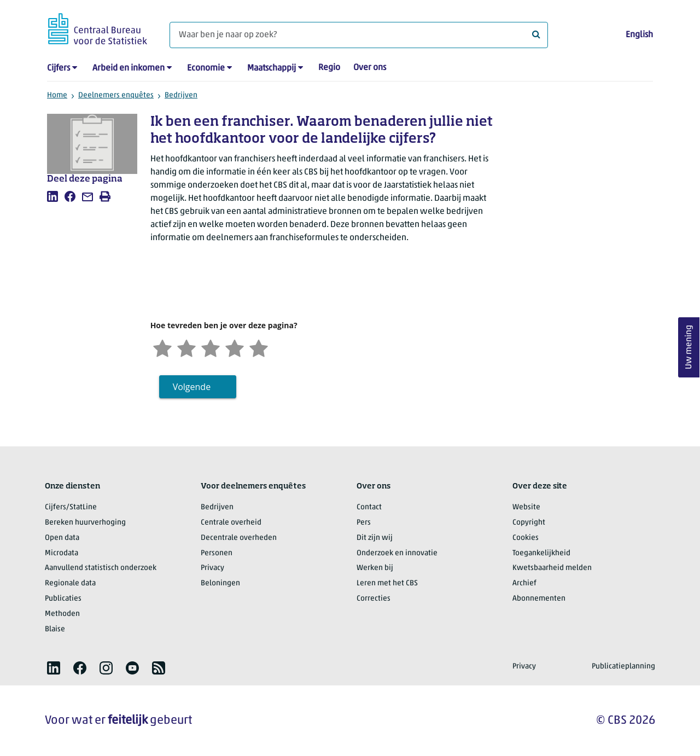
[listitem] (52, 196)
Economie (206, 68)
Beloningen (220, 583)
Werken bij (375, 568)
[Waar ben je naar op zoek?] (359, 35)
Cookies (526, 538)
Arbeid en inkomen (129, 68)
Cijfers (59, 68)
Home (57, 95)
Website (526, 507)
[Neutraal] (211, 347)
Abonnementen (539, 599)
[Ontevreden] (186, 347)
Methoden (62, 614)
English (639, 35)
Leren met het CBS (387, 583)
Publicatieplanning (623, 667)
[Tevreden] (235, 347)
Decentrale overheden (239, 538)
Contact (369, 507)
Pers (364, 523)
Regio (329, 68)
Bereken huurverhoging (85, 523)
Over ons (370, 68)
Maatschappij (272, 68)
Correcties (374, 599)
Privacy (212, 568)
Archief (524, 583)
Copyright (529, 523)
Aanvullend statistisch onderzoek (101, 568)
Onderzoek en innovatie (397, 553)
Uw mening (689, 348)
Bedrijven (181, 95)
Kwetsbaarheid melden (552, 568)
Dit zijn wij (375, 538)
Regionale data (70, 583)
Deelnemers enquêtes (116, 95)
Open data (62, 538)
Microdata (62, 553)
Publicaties (63, 599)
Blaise (55, 629)
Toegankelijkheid (541, 553)
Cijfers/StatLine (71, 507)
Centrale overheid (231, 523)
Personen (217, 553)
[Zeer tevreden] (259, 347)
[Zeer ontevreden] (162, 347)
